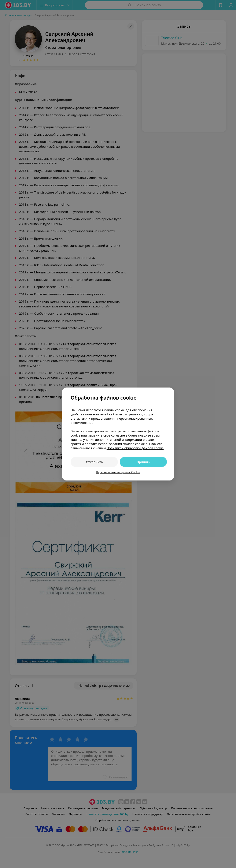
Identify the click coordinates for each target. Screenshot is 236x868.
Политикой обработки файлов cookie (135, 448)
